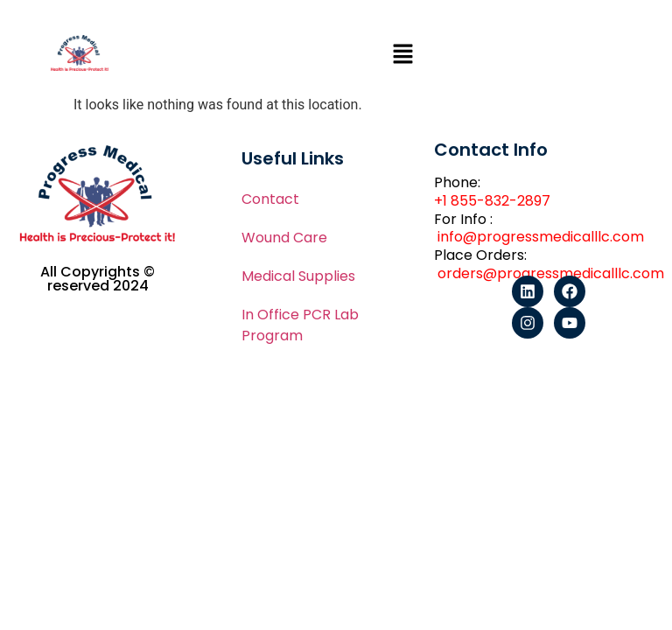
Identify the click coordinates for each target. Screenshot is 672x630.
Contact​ (270, 199)
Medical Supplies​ (298, 276)
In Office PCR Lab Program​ (300, 325)
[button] (402, 56)
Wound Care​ (284, 238)
